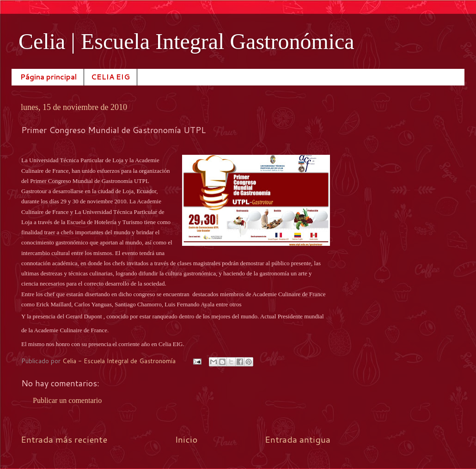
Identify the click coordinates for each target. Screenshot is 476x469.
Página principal (49, 77)
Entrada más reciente (64, 439)
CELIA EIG (110, 77)
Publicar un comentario (67, 400)
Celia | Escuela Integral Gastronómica (186, 41)
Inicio (186, 439)
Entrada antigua (298, 439)
